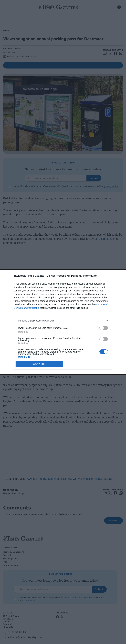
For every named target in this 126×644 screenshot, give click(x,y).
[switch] (104, 328)
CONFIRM (39, 364)
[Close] (120, 276)
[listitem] (63, 321)
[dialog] (63, 322)
